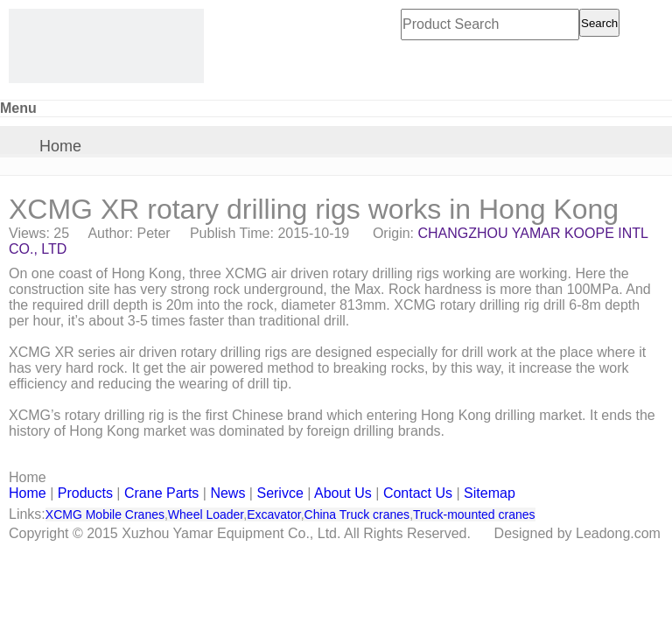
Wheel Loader (206, 514)
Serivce (280, 493)
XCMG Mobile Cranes (105, 514)
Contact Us (418, 493)
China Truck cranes (357, 514)
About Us (343, 493)
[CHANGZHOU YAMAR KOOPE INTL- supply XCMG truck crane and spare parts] (106, 46)
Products (85, 493)
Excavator (273, 514)
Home (60, 146)
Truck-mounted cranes (474, 514)
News (227, 493)
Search (599, 23)
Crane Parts (161, 493)
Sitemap (490, 493)
